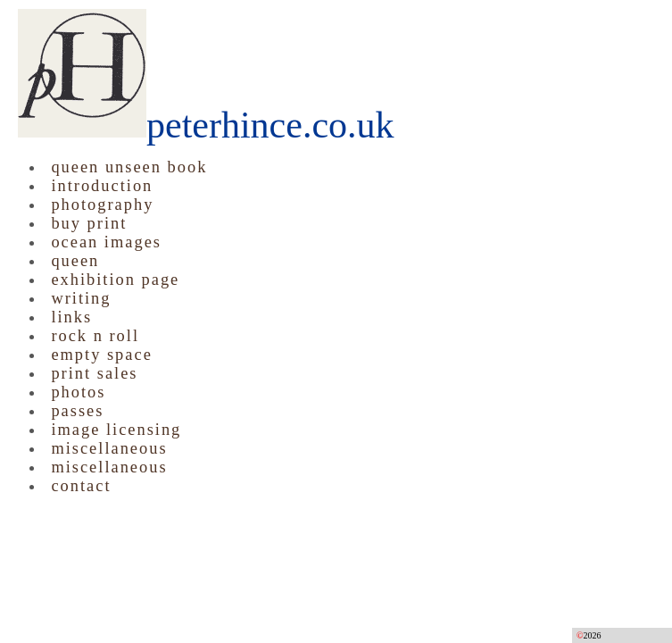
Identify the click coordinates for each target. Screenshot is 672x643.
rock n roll (95, 336)
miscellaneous (109, 448)
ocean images (106, 242)
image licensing (116, 430)
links (71, 317)
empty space (101, 355)
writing (81, 298)
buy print (89, 223)
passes (77, 411)
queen (75, 261)
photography (102, 205)
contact (81, 486)
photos (78, 392)
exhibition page (115, 280)
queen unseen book (129, 167)
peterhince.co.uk (206, 125)
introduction (102, 186)
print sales (94, 373)
